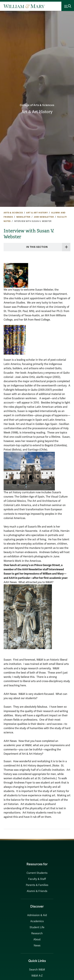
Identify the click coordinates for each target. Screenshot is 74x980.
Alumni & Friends (37, 891)
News (37, 946)
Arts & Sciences (13, 213)
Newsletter (23, 217)
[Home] (24, 6)
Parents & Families (37, 885)
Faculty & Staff (37, 879)
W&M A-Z (37, 976)
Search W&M (37, 970)
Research (37, 933)
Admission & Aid (37, 915)
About (37, 940)
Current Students (37, 873)
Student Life (37, 927)
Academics (37, 921)
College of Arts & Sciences (37, 105)
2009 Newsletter (44, 217)
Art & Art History (37, 112)
